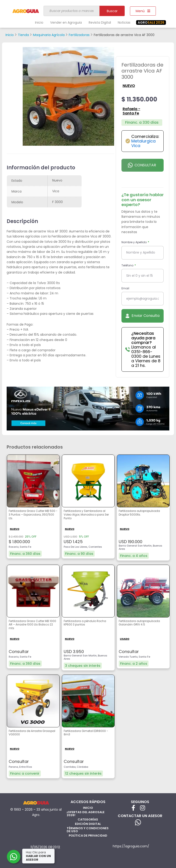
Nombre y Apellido (134, 242)
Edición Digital (88, 824)
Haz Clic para (39, 856)
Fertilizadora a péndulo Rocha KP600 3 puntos (85, 623)
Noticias (124, 22)
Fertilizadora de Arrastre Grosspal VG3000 (32, 733)
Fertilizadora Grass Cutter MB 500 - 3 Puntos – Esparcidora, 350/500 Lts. (33, 515)
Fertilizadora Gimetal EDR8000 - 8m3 (86, 733)
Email (125, 288)
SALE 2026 (151, 22)
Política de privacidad (88, 836)
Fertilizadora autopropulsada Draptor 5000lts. (139, 513)
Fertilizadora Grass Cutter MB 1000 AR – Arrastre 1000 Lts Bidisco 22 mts (32, 625)
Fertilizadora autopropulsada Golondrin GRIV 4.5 (139, 623)
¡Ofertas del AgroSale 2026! (86, 814)
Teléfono (128, 265)
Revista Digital (100, 22)
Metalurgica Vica (143, 143)
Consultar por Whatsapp (142, 167)
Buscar (112, 11)
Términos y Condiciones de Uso (88, 830)
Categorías (88, 819)
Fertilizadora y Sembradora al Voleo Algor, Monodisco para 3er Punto (86, 515)
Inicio (39, 22)
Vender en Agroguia (66, 22)
